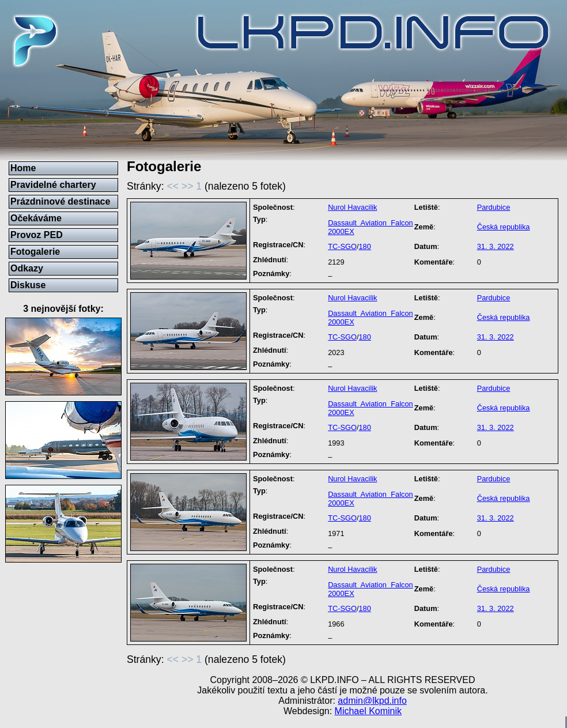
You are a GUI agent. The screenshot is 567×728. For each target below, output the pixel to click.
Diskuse (28, 285)
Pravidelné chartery (53, 185)
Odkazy (27, 268)
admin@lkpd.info (372, 701)
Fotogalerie (35, 252)
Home (23, 168)
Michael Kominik (368, 711)
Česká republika (504, 227)
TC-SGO (342, 246)
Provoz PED (37, 235)
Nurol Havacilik (352, 207)
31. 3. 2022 (496, 246)
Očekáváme (36, 218)
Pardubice (494, 207)
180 (364, 246)
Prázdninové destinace (60, 201)
